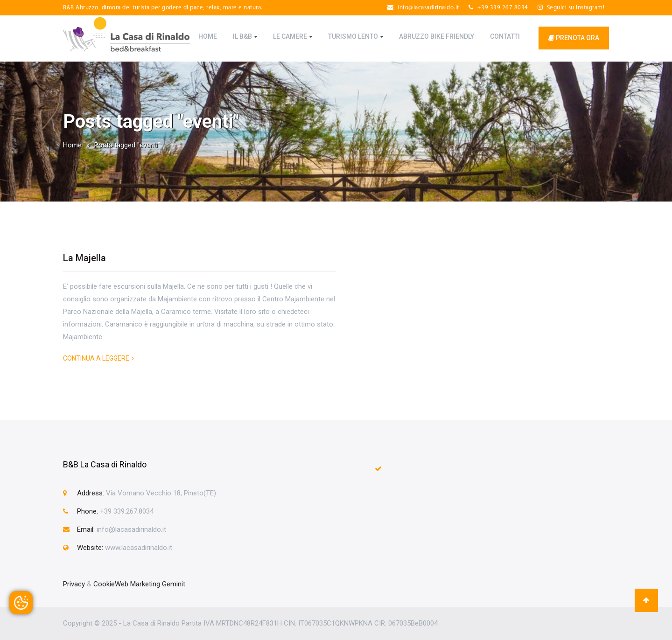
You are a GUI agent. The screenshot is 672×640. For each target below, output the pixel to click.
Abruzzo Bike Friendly (437, 36)
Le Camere (293, 36)
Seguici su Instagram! (571, 8)
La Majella (84, 258)
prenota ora (574, 38)
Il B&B (245, 36)
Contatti (505, 36)
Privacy (74, 584)
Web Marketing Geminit (150, 584)
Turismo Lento (356, 36)
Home (208, 36)
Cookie (104, 584)
